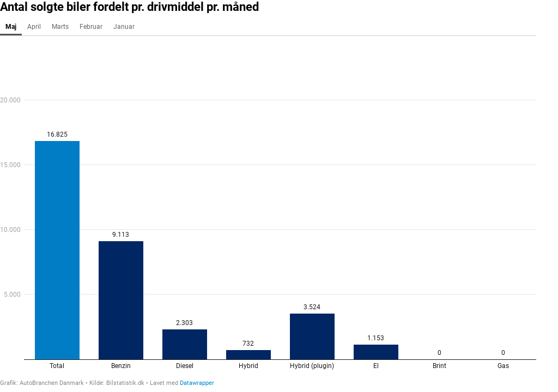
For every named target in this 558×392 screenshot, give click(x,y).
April (34, 27)
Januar (124, 27)
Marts (60, 27)
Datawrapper (197, 383)
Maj (11, 27)
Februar (91, 27)
